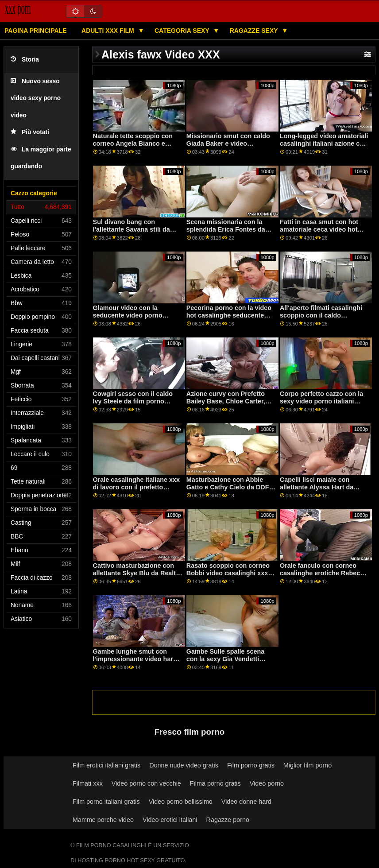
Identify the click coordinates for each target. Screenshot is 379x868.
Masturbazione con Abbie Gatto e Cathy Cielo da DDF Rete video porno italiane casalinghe (228, 491)
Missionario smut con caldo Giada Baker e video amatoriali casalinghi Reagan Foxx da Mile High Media (230, 147)
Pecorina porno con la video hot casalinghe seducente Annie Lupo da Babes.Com (229, 315)
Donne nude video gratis (184, 765)
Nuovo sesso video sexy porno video (36, 98)
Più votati (30, 132)
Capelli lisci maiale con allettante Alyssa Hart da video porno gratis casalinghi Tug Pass (324, 491)
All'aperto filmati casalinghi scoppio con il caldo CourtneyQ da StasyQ (321, 315)
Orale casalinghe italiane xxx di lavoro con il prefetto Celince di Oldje (136, 487)
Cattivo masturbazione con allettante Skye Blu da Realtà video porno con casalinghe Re (136, 577)
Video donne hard (246, 802)
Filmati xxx (88, 783)
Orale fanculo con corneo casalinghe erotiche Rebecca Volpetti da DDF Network (323, 573)
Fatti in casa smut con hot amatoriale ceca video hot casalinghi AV (319, 229)
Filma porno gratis (215, 783)
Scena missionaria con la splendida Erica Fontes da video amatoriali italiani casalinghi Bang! (226, 233)
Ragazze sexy (255, 31)
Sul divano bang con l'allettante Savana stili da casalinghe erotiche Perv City (137, 229)
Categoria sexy (183, 31)
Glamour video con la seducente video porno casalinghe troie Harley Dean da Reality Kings (136, 319)
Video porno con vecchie (146, 783)
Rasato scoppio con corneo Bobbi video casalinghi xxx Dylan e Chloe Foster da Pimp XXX (231, 577)
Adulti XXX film (109, 31)
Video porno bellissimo (181, 802)
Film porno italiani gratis (106, 802)
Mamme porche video (103, 820)
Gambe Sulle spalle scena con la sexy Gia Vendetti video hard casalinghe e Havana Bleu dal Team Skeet (229, 663)
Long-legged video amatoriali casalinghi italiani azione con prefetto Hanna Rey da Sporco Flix (324, 147)
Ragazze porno (228, 820)
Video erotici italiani (170, 820)
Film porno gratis (251, 765)
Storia (25, 60)
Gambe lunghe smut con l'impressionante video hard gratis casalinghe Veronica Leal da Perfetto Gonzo (135, 663)
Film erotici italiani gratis (106, 765)
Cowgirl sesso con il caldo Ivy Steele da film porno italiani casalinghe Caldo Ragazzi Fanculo (133, 405)
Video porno (267, 783)
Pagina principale (36, 31)
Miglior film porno (307, 765)
